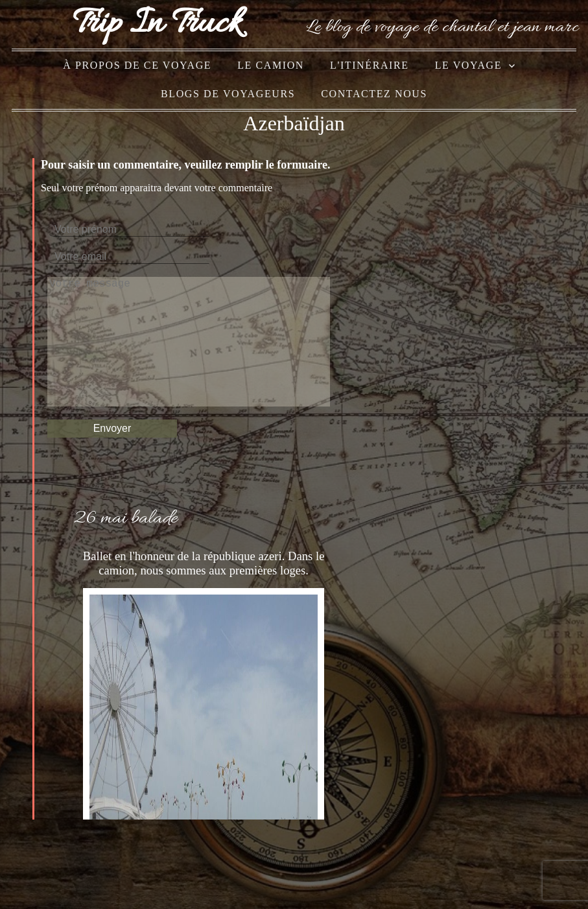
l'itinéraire (370, 65)
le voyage (468, 65)
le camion (271, 65)
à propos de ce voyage (137, 65)
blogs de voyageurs (228, 94)
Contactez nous (374, 94)
